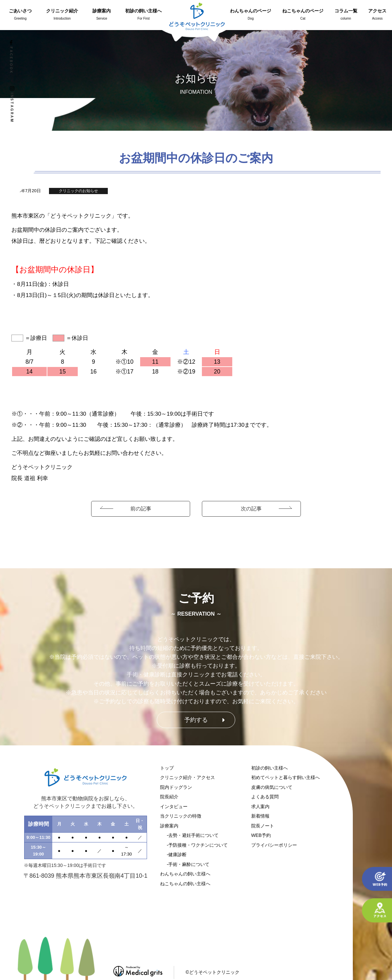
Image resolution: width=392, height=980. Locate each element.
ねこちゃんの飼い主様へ (185, 884)
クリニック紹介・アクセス (188, 777)
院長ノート (263, 826)
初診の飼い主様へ (269, 768)
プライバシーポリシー (274, 845)
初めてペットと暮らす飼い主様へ (286, 777)
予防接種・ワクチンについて (198, 845)
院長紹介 (169, 797)
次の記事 (251, 509)
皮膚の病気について (272, 787)
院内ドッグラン (176, 787)
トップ (167, 768)
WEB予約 (261, 835)
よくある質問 (265, 797)
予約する (196, 720)
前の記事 (141, 509)
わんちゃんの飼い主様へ (185, 874)
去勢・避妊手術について (193, 835)
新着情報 (260, 816)
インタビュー (174, 806)
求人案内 (260, 806)
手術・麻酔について (189, 864)
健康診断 (177, 855)
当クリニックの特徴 (181, 816)
